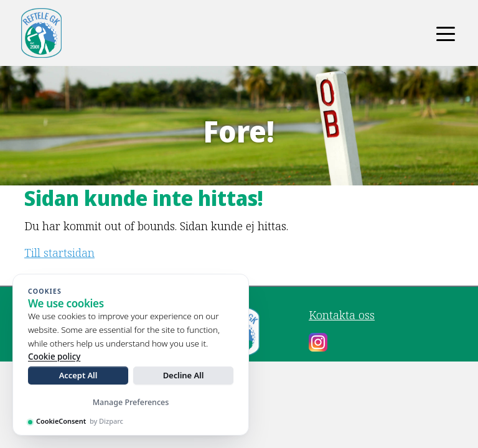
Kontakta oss (342, 315)
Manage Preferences (131, 402)
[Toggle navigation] (446, 33)
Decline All (184, 375)
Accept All (78, 375)
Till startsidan (59, 253)
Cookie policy (54, 357)
